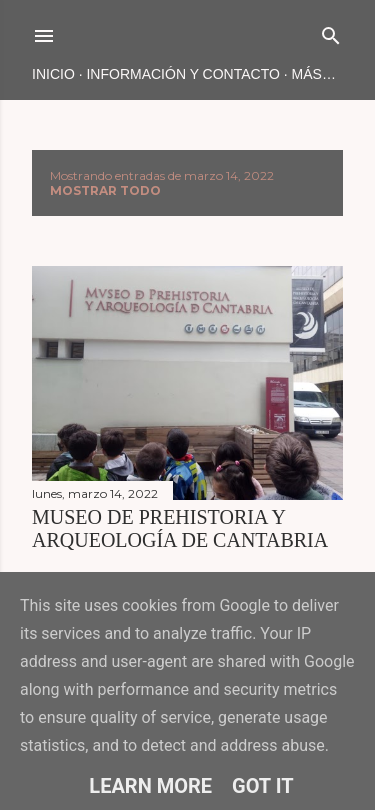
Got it (263, 786)
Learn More (150, 786)
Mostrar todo (105, 190)
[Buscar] (331, 31)
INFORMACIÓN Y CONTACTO (182, 74)
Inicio (53, 74)
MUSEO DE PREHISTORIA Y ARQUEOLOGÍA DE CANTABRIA (180, 528)
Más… (314, 74)
